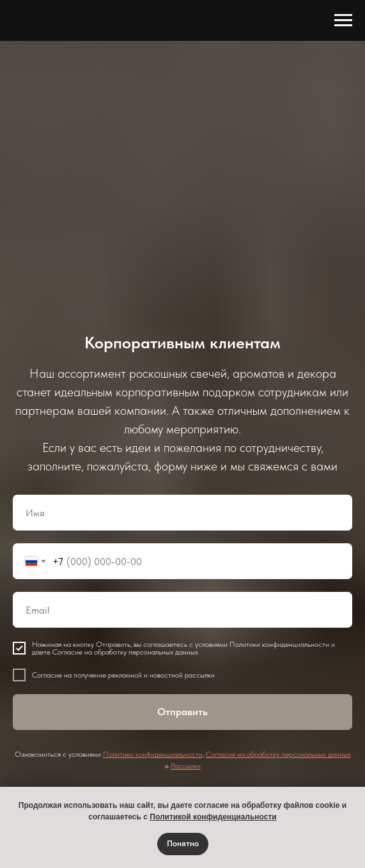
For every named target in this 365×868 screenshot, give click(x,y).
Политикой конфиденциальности (213, 817)
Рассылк (184, 766)
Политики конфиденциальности (153, 754)
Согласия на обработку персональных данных (278, 754)
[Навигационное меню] (343, 20)
